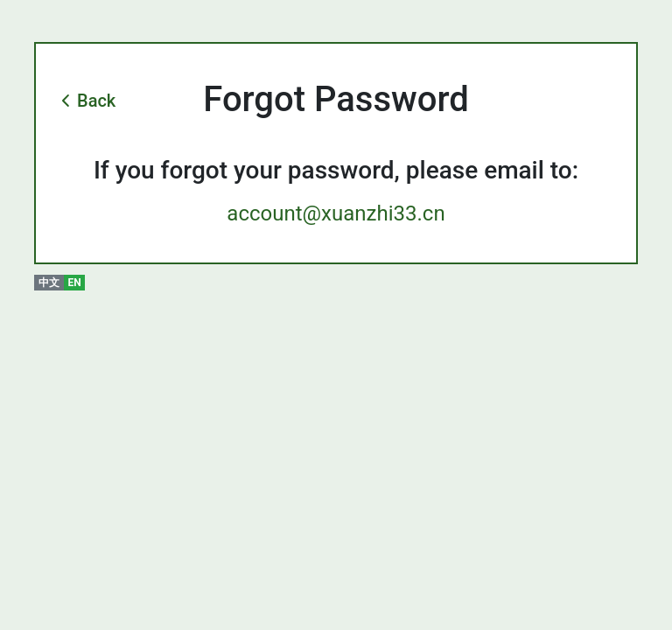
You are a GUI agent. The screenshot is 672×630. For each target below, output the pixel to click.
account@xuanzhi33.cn (336, 213)
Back (96, 101)
